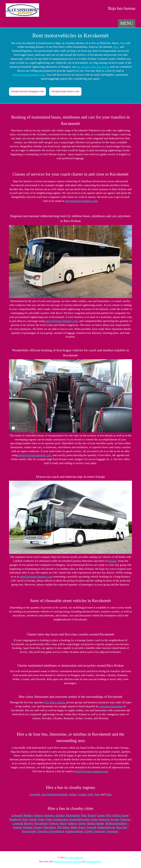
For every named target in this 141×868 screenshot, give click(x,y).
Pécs (109, 815)
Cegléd (89, 831)
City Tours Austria (55, 702)
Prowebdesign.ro (94, 861)
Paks (84, 815)
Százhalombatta (75, 831)
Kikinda (28, 827)
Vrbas (49, 819)
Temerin (17, 827)
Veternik (92, 827)
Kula (25, 819)
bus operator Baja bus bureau (93, 67)
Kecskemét (41, 823)
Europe (112, 561)
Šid (59, 827)
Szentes (38, 827)
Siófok (83, 823)
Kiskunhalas (73, 815)
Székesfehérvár (106, 827)
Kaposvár (104, 819)
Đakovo (73, 823)
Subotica (50, 815)
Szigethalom (57, 831)
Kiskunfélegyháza (80, 819)
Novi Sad (122, 827)
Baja (116, 47)
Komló (92, 815)
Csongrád (35, 794)
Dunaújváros (61, 819)
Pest (97, 794)
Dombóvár (15, 819)
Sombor (61, 815)
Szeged (115, 819)
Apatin (101, 815)
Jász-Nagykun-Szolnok (55, 794)
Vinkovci (54, 823)
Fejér (90, 794)
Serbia (73, 794)
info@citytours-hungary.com (29, 75)
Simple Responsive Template (68, 861)
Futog (82, 827)
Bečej (64, 823)
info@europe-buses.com (65, 91)
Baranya (29, 823)
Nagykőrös (50, 827)
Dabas (66, 827)
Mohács (29, 815)
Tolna (109, 794)
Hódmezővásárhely (117, 823)
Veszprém (100, 831)
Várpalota (112, 831)
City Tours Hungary (74, 857)
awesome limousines (111, 706)
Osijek (33, 819)
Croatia (82, 794)
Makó (74, 827)
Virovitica (43, 831)
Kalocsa (39, 815)
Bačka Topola (120, 815)
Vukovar (126, 819)
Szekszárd (17, 815)
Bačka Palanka (96, 823)
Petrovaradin (29, 831)
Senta (94, 819)
